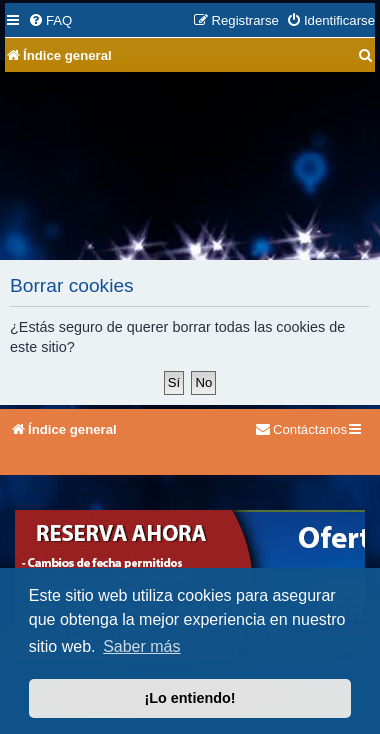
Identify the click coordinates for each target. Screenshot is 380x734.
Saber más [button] (141, 646)
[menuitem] (50, 20)
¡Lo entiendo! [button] (189, 698)
